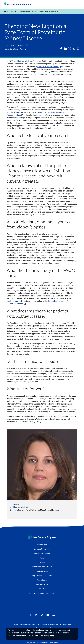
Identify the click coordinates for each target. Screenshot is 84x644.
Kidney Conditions (11, 49)
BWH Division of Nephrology (49, 66)
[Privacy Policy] (49, 636)
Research (23, 49)
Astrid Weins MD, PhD (23, 61)
